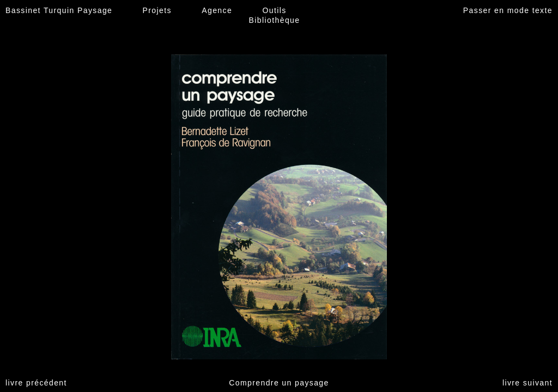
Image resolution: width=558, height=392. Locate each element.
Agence (217, 10)
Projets (157, 10)
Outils (274, 10)
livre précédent (36, 383)
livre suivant (527, 383)
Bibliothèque (275, 20)
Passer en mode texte (508, 10)
